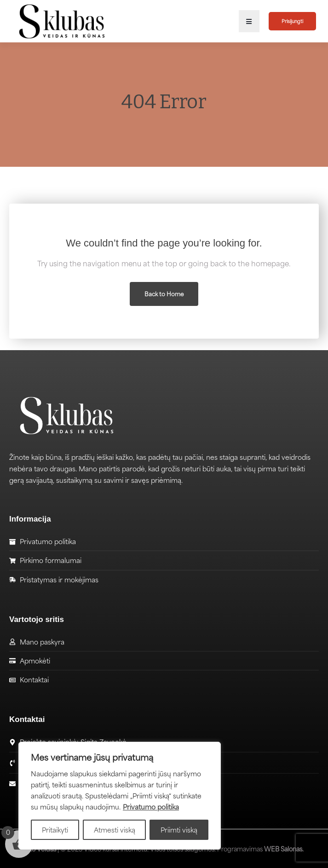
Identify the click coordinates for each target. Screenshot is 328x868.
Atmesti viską (115, 830)
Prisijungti (292, 21)
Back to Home (164, 294)
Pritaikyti (55, 830)
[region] (120, 796)
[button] (249, 21)
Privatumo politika (151, 807)
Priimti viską (179, 830)
